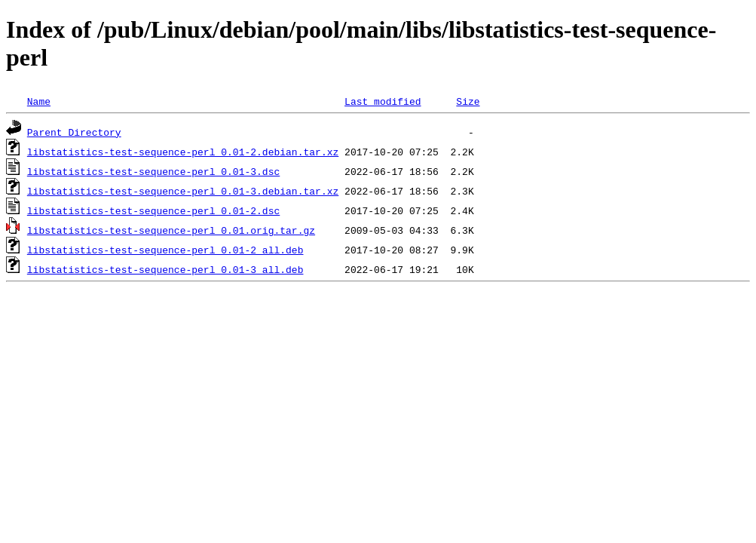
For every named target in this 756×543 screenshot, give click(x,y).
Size (468, 101)
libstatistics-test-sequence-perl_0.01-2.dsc (153, 210)
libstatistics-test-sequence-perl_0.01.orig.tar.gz (171, 230)
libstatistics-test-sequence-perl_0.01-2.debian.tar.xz (183, 152)
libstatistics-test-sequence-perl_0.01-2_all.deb (165, 250)
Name (39, 101)
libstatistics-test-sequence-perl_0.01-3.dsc (153, 171)
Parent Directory (74, 132)
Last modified (383, 101)
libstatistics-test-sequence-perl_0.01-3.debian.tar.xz (183, 191)
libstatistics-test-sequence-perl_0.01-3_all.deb (165, 269)
